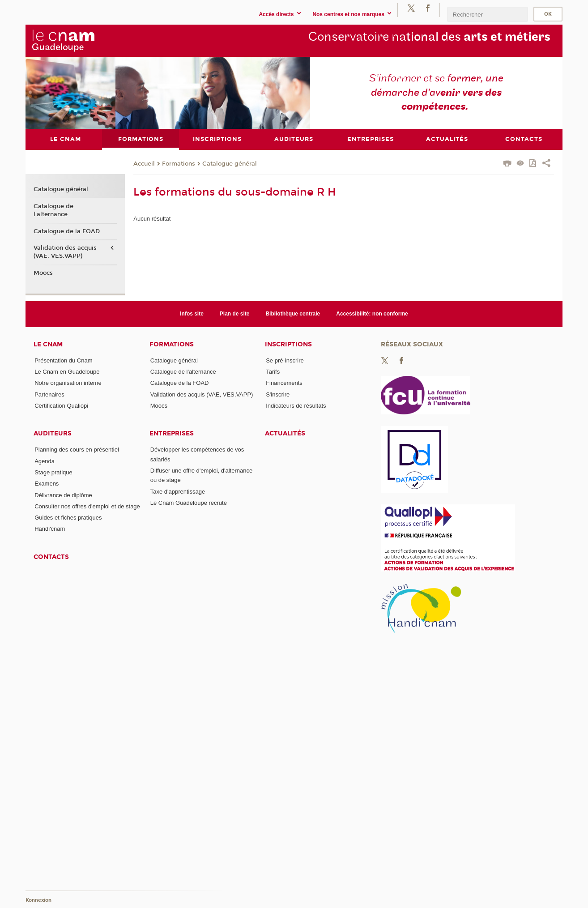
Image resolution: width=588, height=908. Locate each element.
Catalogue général (230, 163)
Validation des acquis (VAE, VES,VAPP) (65, 252)
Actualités (285, 433)
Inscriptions (288, 344)
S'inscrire (278, 394)
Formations (179, 163)
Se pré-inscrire (285, 360)
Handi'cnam (50, 529)
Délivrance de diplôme (63, 495)
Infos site (192, 314)
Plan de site (235, 314)
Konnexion (38, 900)
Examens (47, 484)
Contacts (51, 556)
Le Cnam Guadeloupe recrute (189, 503)
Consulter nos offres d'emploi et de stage (87, 506)
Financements (284, 383)
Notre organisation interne (68, 383)
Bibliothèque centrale (293, 314)
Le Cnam (48, 344)
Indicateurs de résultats (296, 405)
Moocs (43, 273)
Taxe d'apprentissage (178, 491)
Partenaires (49, 394)
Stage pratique (53, 472)
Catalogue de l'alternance (53, 210)
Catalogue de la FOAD (67, 231)
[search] (487, 14)
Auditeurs (53, 433)
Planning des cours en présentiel (77, 450)
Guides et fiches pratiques (68, 518)
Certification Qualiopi (61, 405)
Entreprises (172, 433)
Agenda (45, 461)
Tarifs (273, 372)
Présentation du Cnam (63, 360)
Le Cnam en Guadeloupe (67, 372)
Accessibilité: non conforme (372, 314)
